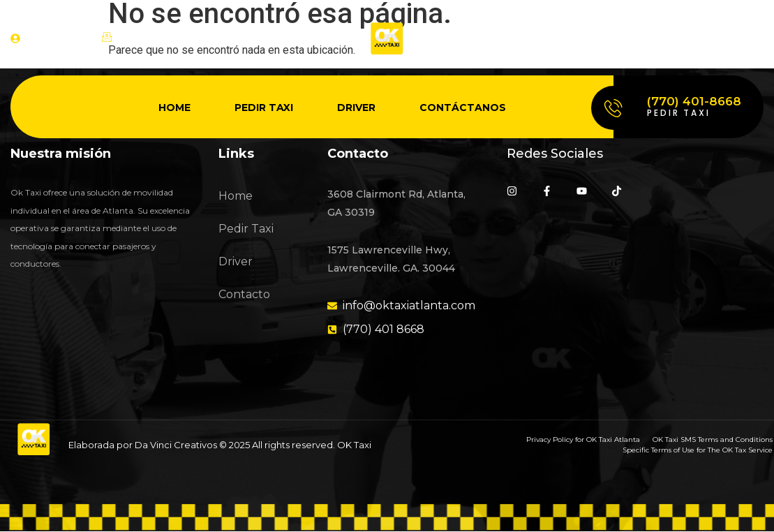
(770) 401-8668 (694, 101)
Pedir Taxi (264, 108)
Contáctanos (463, 108)
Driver (356, 108)
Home (174, 108)
